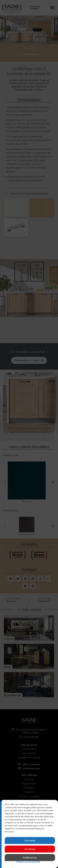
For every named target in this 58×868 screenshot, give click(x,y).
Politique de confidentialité (28, 861)
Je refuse (30, 849)
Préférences (30, 858)
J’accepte (30, 841)
